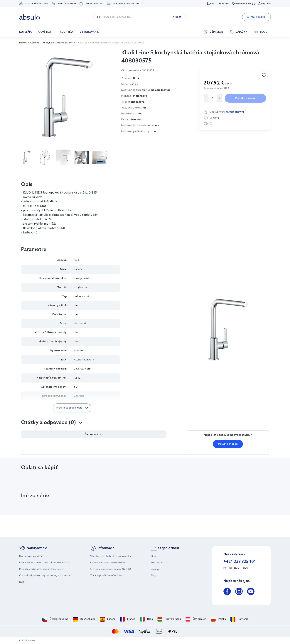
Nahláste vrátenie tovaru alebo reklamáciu (45, 563)
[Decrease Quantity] (206, 98)
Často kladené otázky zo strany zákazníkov (45, 576)
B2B (22, 582)
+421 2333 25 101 (219, 4)
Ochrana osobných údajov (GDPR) (111, 569)
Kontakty (156, 563)
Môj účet (266, 4)
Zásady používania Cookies (106, 576)
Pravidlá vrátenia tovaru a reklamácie (41, 569)
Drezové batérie (64, 43)
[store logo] (30, 17)
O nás (154, 556)
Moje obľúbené (243, 4)
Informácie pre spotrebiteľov (108, 563)
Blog (153, 576)
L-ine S (134, 84)
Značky (155, 569)
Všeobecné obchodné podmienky (111, 556)
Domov (23, 43)
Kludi (77, 260)
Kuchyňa (35, 43)
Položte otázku (228, 444)
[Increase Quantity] (219, 98)
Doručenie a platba (31, 556)
